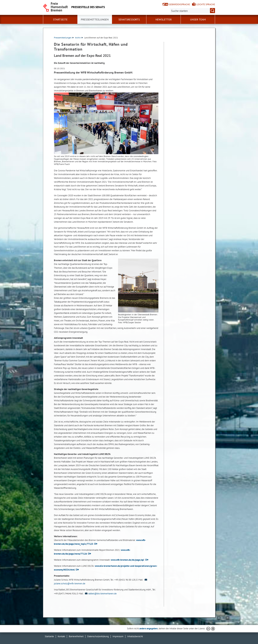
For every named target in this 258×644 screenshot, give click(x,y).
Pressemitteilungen (64, 38)
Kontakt (61, 636)
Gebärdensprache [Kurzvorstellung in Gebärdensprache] (179, 4)
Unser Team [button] (198, 20)
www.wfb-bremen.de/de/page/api (127, 560)
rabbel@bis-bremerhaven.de (100, 594)
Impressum (118, 636)
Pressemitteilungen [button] (95, 20)
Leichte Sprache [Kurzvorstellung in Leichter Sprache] (206, 4)
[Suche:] (193, 11)
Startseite (60, 20)
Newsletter (164, 20)
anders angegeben (149, 628)
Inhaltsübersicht (135, 636)
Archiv (79, 38)
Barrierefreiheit (76, 636)
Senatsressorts (129, 20)
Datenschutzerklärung (98, 636)
